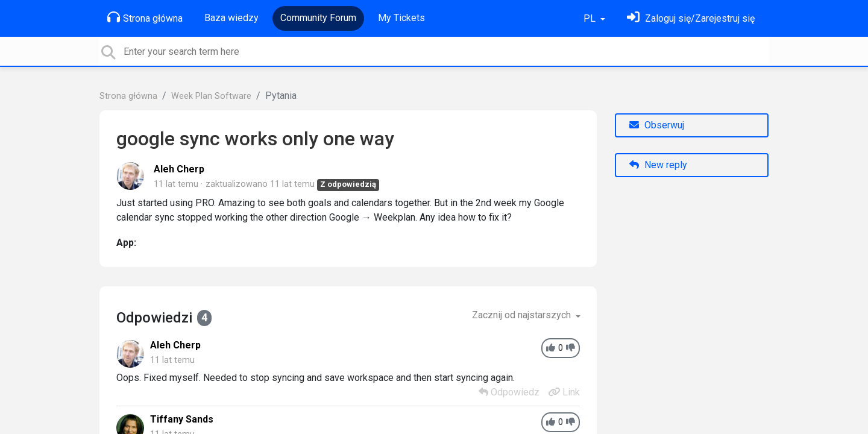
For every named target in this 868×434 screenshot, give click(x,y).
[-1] (571, 348)
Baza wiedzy (231, 18)
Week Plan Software (211, 96)
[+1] (551, 348)
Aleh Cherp (179, 169)
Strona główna (145, 17)
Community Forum (318, 18)
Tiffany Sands (182, 419)
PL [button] (591, 18)
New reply (658, 165)
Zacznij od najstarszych (523, 315)
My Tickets (401, 18)
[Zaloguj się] (691, 18)
